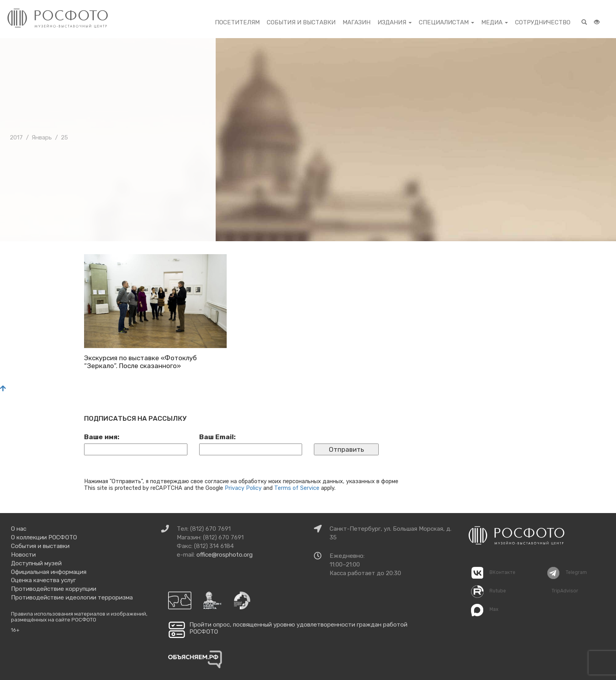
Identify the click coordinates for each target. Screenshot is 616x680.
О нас (19, 529)
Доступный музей (36, 563)
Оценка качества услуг (43, 580)
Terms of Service (297, 488)
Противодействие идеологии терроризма (72, 598)
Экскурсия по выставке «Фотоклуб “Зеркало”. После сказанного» (140, 362)
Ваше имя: (102, 437)
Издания (395, 22)
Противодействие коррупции (54, 589)
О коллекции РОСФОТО (44, 537)
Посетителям (237, 22)
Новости (23, 555)
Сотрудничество (543, 22)
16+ (15, 630)
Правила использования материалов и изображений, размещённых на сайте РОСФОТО (79, 617)
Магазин (357, 22)
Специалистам (446, 22)
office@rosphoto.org (225, 555)
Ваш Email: (217, 437)
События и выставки (301, 22)
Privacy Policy (243, 488)
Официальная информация (49, 572)
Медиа (495, 22)
